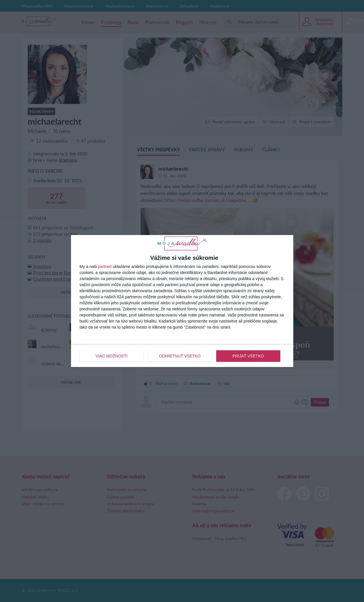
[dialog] (182, 301)
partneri (105, 266)
